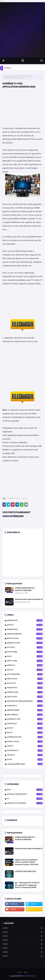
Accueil (7, 76)
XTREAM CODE (26, 692)
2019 (23, 956)
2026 (23, 928)
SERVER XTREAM (26, 710)
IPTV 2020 (26, 647)
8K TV (26, 790)
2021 (23, 948)
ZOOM (26, 759)
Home (20, 972)
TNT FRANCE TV (26, 751)
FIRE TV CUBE (26, 661)
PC (26, 799)
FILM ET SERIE (26, 652)
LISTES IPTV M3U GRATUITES (25, 871)
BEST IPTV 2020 (26, 638)
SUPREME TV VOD (13, 498)
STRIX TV (26, 746)
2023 (23, 940)
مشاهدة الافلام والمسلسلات (26, 764)
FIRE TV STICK (26, 679)
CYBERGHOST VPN (26, 737)
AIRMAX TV (26, 665)
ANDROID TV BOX (26, 643)
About (26, 972)
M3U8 (26, 656)
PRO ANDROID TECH (28, 976)
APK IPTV (26, 625)
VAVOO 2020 (26, 697)
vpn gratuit (26, 724)
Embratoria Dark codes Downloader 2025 (30, 599)
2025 (23, 932)
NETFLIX (26, 670)
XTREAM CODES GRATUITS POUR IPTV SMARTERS (25, 589)
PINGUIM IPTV (26, 688)
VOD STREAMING (26, 674)
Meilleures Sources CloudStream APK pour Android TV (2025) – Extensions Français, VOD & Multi (27, 862)
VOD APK (14, 76)
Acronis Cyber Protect (26, 794)
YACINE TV (26, 755)
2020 (23, 952)
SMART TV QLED (26, 742)
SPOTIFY (26, 728)
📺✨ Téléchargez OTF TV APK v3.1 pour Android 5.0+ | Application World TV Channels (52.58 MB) (27, 885)
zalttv (26, 733)
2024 (23, 936)
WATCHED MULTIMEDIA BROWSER (26, 701)
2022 (23, 944)
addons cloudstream (26, 803)
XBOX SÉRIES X (26, 715)
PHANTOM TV (26, 706)
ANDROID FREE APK (26, 634)
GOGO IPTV (26, 683)
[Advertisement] (22, 30)
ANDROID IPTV (26, 620)
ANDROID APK (26, 629)
